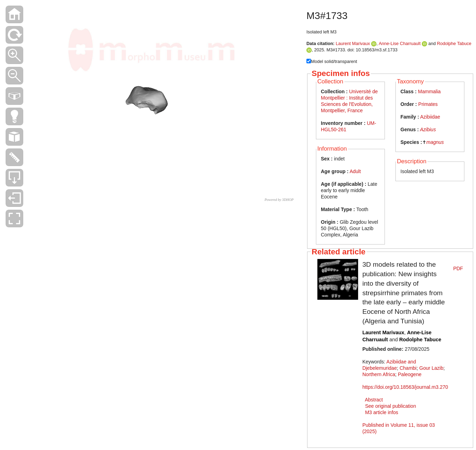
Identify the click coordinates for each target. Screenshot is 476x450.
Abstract (374, 400)
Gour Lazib (431, 368)
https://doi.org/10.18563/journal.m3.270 (405, 387)
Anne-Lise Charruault (399, 44)
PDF (458, 268)
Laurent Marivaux (353, 44)
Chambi (408, 368)
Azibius (428, 129)
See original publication (391, 406)
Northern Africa (379, 374)
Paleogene (410, 374)
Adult (355, 171)
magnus (435, 142)
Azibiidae (430, 117)
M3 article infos (382, 412)
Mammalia (429, 91)
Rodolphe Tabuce (454, 44)
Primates (428, 104)
